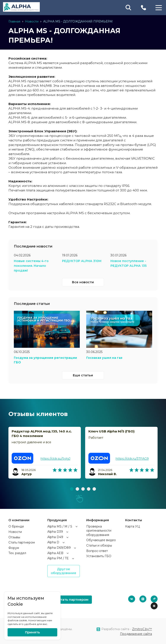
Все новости (83, 282)
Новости (32, 21)
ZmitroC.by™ (142, 628)
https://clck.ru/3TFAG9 (132, 458)
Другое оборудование (64, 570)
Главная (14, 21)
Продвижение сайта (136, 633)
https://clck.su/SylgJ (55, 458)
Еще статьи (83, 375)
